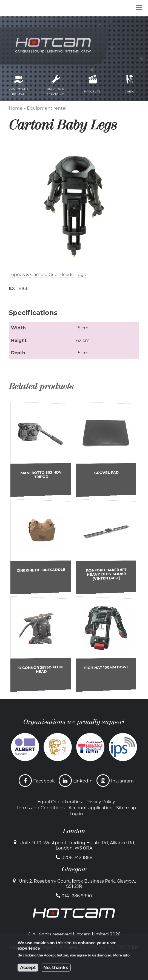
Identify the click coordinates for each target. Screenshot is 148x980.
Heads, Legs (73, 275)
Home (16, 108)
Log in (76, 814)
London (74, 831)
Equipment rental (47, 108)
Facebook (44, 781)
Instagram (122, 781)
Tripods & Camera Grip (33, 275)
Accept (28, 968)
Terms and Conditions (41, 808)
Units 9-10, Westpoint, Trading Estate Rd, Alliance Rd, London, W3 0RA (77, 845)
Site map (126, 808)
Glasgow (74, 869)
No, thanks (56, 968)
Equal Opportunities (60, 802)
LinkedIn (83, 781)
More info (121, 955)
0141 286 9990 (77, 896)
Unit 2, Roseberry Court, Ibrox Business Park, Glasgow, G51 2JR (77, 884)
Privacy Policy (100, 802)
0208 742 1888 (77, 858)
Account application (91, 808)
